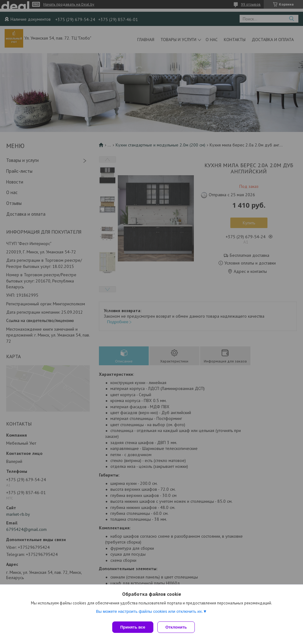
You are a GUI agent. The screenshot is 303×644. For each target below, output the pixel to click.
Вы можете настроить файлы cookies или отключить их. (149, 614)
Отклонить (178, 627)
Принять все (133, 627)
